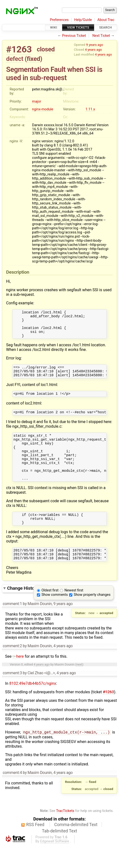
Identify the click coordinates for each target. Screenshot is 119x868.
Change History (26, 610)
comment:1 (12, 626)
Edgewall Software (55, 864)
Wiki (54, 27)
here (18, 678)
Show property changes (92, 617)
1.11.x (90, 109)
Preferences (59, 20)
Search (106, 27)
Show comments (55, 617)
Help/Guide (83, 20)
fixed (34, 59)
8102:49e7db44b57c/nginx (33, 705)
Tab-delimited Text (60, 853)
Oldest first (50, 612)
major (37, 101)
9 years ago (95, 45)
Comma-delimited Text (76, 847)
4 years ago (93, 49)
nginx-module (43, 109)
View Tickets (78, 27)
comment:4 (12, 795)
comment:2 (12, 668)
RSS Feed (35, 847)
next (79, 686)
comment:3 (12, 695)
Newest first (74, 612)
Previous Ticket (74, 36)
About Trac (106, 20)
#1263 (19, 49)
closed (46, 49)
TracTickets (65, 833)
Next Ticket (101, 36)
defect (15, 59)
